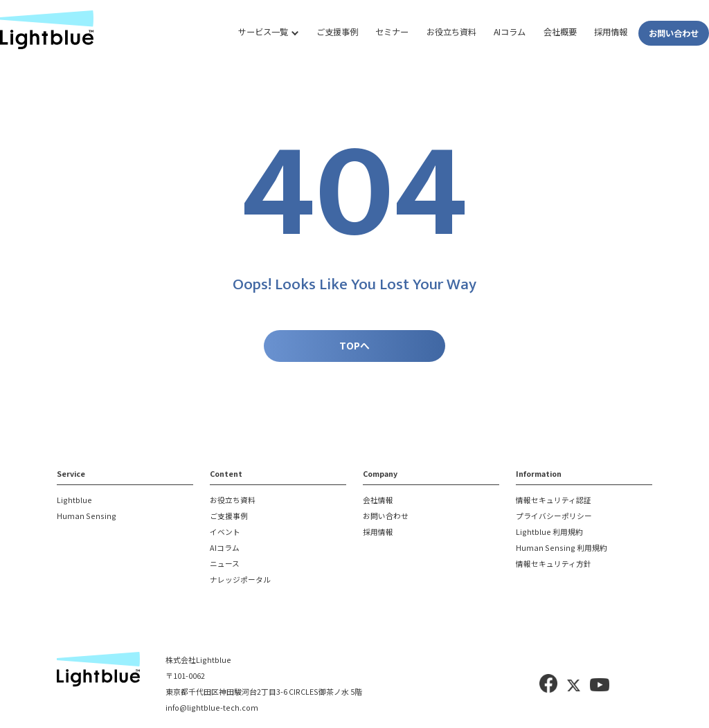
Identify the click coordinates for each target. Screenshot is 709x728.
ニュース (225, 564)
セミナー (392, 32)
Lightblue (74, 501)
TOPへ (354, 345)
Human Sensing (87, 517)
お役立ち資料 (451, 32)
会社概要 (560, 32)
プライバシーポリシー (554, 517)
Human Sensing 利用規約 (562, 548)
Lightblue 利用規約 (549, 533)
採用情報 (611, 32)
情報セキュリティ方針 (554, 564)
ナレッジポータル (240, 580)
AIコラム (510, 32)
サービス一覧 (263, 32)
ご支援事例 (337, 32)
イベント (225, 533)
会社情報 (378, 501)
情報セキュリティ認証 (554, 501)
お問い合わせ (674, 33)
